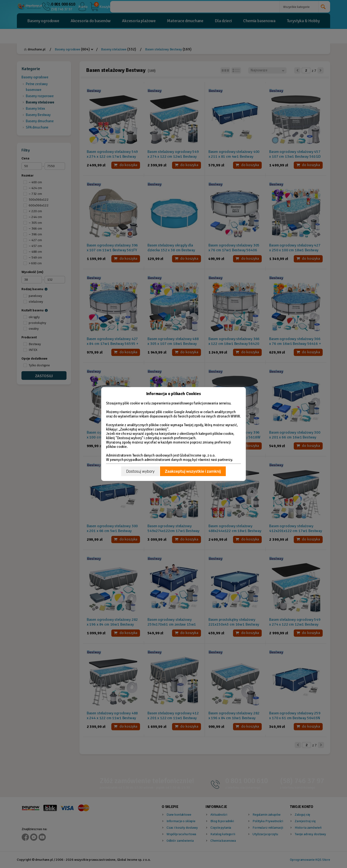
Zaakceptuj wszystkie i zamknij (193, 471)
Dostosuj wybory (140, 471)
